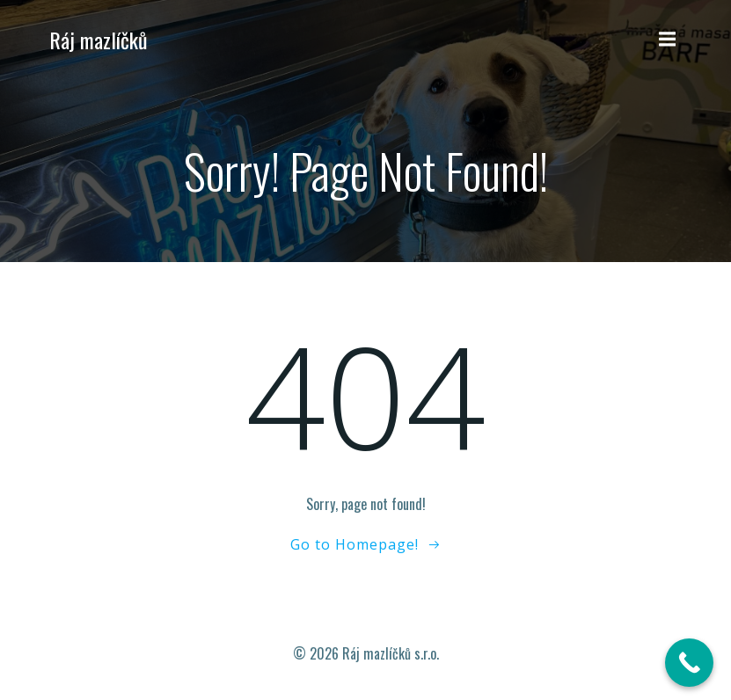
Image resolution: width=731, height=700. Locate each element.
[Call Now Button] (689, 663)
